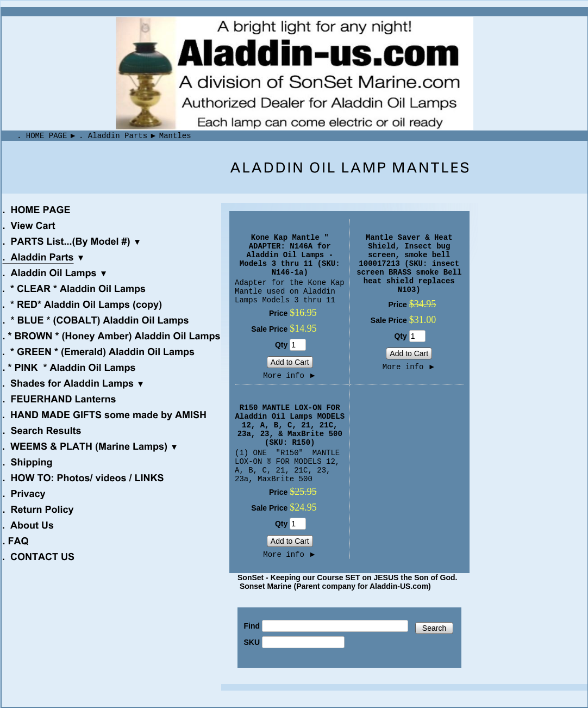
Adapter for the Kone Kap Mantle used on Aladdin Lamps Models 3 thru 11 (290, 291)
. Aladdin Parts (113, 136)
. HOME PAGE (42, 136)
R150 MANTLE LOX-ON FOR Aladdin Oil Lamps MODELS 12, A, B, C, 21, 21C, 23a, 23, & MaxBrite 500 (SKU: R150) (290, 425)
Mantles (175, 136)
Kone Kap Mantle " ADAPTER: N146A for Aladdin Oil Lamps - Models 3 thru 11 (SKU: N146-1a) (290, 255)
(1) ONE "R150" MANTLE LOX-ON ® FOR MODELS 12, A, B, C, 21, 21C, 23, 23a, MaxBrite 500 (287, 466)
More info (290, 376)
